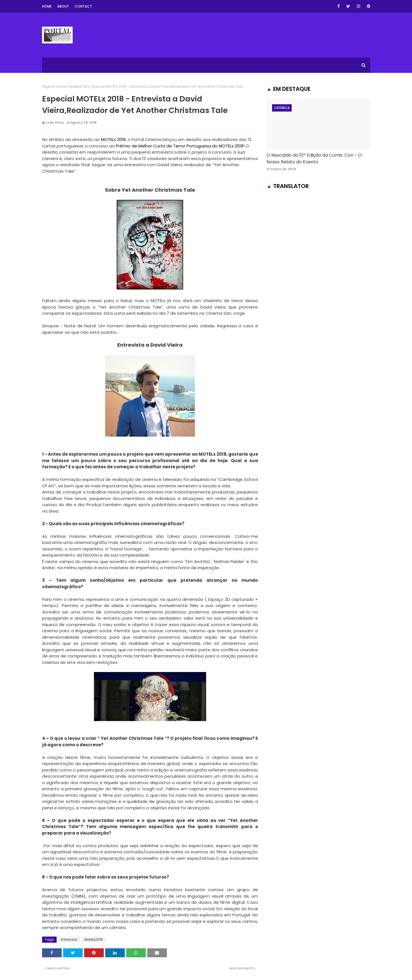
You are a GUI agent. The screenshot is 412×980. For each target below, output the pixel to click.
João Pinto (55, 122)
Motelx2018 (78, 86)
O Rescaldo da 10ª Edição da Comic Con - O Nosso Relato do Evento (314, 158)
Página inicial (54, 86)
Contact (83, 6)
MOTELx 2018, (114, 139)
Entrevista (69, 940)
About (63, 6)
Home (47, 6)
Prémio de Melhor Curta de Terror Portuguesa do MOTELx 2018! (180, 146)
